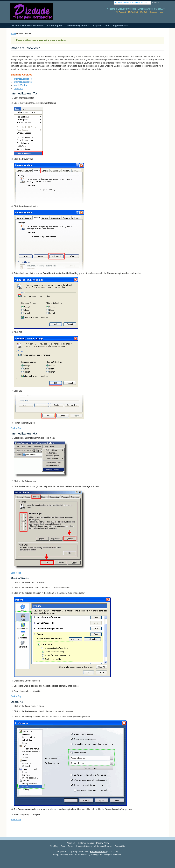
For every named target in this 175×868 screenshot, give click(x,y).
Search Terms (67, 846)
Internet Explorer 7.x (23, 79)
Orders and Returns (103, 846)
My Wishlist (133, 12)
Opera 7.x (18, 88)
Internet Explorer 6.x (23, 82)
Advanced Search (84, 846)
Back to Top (16, 428)
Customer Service (86, 843)
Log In (163, 12)
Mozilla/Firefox (20, 85)
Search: (112, 3)
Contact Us (120, 846)
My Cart (144, 12)
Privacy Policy (103, 843)
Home (13, 33)
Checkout (153, 12)
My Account (121, 12)
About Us (71, 843)
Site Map (54, 846)
